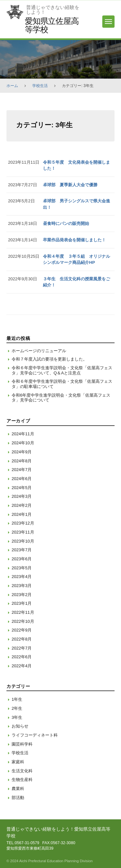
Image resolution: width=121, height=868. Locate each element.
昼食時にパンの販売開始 (66, 223)
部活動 (18, 798)
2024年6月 (22, 479)
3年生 (17, 717)
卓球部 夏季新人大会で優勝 (70, 185)
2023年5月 (22, 568)
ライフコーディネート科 (35, 735)
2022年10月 (23, 621)
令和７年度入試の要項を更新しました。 (49, 359)
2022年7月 (22, 648)
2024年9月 (22, 452)
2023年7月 (22, 550)
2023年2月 (22, 595)
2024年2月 (22, 505)
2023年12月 (23, 523)
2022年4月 (22, 666)
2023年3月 (22, 586)
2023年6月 (22, 559)
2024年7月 (22, 470)
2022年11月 (23, 612)
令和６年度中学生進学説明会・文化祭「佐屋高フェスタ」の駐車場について (62, 384)
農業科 (18, 789)
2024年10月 (23, 443)
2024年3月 (22, 496)
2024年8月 (22, 461)
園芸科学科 (22, 744)
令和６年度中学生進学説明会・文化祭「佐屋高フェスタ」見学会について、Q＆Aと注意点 (62, 370)
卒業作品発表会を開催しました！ (74, 240)
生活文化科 (22, 771)
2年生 (17, 708)
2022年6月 (22, 657)
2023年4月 (22, 577)
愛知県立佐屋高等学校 (52, 25)
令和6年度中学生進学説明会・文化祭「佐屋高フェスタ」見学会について (61, 398)
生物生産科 (22, 780)
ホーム (12, 86)
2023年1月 (22, 603)
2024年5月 (22, 488)
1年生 (17, 699)
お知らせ (20, 726)
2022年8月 (22, 639)
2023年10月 (23, 541)
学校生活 (40, 86)
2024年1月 (22, 514)
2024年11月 (23, 434)
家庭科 (18, 762)
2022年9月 (22, 630)
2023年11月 (23, 532)
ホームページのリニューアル (39, 351)
